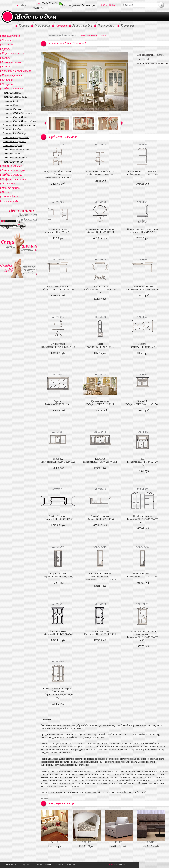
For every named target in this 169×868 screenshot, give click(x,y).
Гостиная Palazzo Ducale (15, 117)
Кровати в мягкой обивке (16, 71)
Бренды (6, 49)
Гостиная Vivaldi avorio (15, 158)
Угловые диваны (11, 197)
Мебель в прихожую (13, 170)
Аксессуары (8, 45)
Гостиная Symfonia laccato (16, 150)
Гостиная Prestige (12, 129)
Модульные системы (14, 179)
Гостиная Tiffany (11, 154)
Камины (7, 58)
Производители (11, 36)
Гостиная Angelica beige (15, 97)
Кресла (6, 66)
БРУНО (119, 842)
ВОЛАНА (87, 842)
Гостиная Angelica (12, 93)
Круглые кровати (12, 75)
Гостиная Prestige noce (14, 141)
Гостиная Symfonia (12, 146)
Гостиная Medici (11, 105)
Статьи (7, 40)
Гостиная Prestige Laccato (16, 137)
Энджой (54, 842)
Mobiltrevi (159, 55)
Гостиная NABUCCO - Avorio (18, 113)
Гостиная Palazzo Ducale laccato (19, 125)
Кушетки (7, 80)
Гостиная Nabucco (12, 109)
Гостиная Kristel (11, 101)
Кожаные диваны (12, 62)
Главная (53, 35)
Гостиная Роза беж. (13, 162)
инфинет (45, 798)
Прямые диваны (11, 188)
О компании (9, 183)
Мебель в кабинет (12, 166)
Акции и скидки (11, 201)
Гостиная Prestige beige (15, 133)
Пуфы (5, 192)
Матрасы (8, 84)
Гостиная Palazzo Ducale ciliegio (19, 121)
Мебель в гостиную (68, 35)
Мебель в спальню (12, 175)
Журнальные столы (13, 53)
